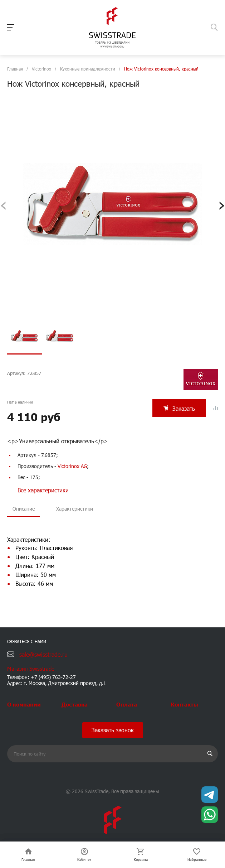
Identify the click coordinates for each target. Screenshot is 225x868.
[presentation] (3, 204)
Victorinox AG (72, 467)
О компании (24, 704)
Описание (24, 510)
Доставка (75, 704)
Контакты (184, 704)
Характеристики (75, 510)
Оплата (127, 704)
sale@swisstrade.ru (43, 654)
